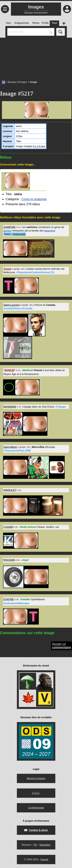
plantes (7, 231)
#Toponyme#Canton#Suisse (35, 272)
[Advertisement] (36, 57)
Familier (25, 599)
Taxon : (15, 234)
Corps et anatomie (34, 199)
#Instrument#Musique (16, 603)
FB (35, 845)
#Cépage (60, 407)
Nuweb (44, 859)
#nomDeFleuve (12, 308)
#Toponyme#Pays (17, 451)
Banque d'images (17, 82)
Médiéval (27, 370)
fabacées (49, 231)
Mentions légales (36, 778)
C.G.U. (36, 793)
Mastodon (45, 845)
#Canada (27, 308)
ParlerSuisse (28, 527)
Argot (25, 560)
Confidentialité (36, 808)
